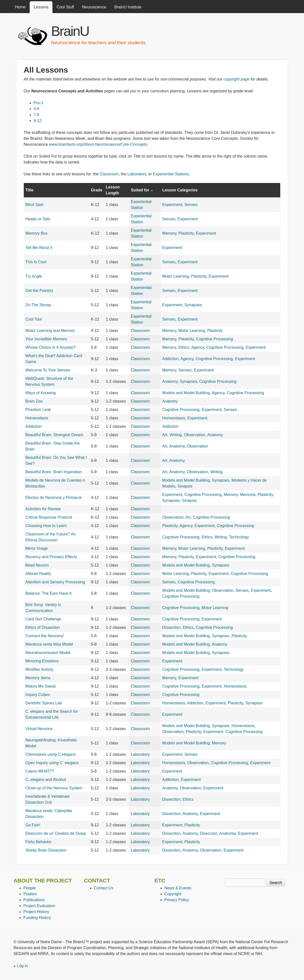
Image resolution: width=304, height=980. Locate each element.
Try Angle (34, 276)
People (30, 888)
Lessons (41, 7)
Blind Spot (35, 205)
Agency (198, 347)
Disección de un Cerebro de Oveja (56, 833)
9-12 (38, 121)
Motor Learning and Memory (50, 331)
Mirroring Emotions (42, 661)
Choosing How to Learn (46, 526)
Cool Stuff (65, 7)
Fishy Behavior (39, 842)
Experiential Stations (171, 174)
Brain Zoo (34, 401)
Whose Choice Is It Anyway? (51, 347)
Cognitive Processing (214, 339)
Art (165, 435)
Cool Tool (34, 319)
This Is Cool (36, 262)
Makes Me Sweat (41, 686)
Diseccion (208, 833)
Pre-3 (38, 103)
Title (30, 190)
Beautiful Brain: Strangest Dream (54, 435)
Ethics (184, 347)
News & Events (178, 888)
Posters (30, 894)
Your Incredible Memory (46, 339)
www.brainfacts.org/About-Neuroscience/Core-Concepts (98, 144)
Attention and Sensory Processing (55, 582)
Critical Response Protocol (49, 517)
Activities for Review (43, 509)
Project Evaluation (39, 906)
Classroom (109, 174)
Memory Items (38, 678)
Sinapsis (185, 486)
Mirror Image (37, 548)
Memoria (248, 495)
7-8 (36, 115)
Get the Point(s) (39, 291)
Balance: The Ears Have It (48, 593)
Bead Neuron (37, 565)
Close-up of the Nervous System (54, 788)
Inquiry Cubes (38, 695)
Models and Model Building (186, 393)
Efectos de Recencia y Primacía (54, 498)
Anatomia (228, 833)
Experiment (172, 205)
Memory (169, 233)
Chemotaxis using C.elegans (51, 754)
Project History (36, 912)
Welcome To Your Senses (48, 370)
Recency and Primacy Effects (51, 557)
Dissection (171, 627)
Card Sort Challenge (43, 619)
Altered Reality (38, 574)
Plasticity (186, 233)
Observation (195, 435)
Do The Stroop (38, 305)
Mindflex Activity (40, 669)
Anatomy (170, 381)
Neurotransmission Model (48, 653)
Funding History (37, 918)
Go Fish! (33, 825)
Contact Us (104, 888)
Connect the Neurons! (45, 636)
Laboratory (137, 174)
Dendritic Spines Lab (44, 703)
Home (20, 7)
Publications (34, 900)
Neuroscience (94, 7)
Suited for (142, 190)
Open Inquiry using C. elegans (52, 763)
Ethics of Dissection (43, 627)
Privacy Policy (177, 900)
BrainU (70, 31)
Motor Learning (176, 276)
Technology (239, 537)
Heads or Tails (38, 219)
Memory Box (37, 233)
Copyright (173, 894)
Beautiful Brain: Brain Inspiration (54, 472)
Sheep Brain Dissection (46, 850)
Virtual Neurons (39, 729)
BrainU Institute (128, 7)
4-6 (36, 109)
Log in (23, 966)
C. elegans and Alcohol (46, 780)
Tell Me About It (39, 248)
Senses (191, 205)
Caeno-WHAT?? (40, 771)
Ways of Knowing (41, 393)
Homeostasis (37, 418)
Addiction (170, 359)
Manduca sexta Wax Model (49, 644)
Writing (176, 435)
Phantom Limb (38, 410)
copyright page (237, 79)
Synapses (193, 305)
